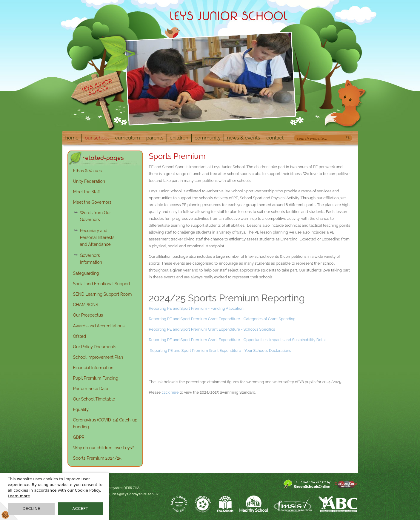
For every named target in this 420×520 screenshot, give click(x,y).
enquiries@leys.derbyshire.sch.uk (131, 494)
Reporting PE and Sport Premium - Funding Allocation (197, 308)
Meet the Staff (87, 192)
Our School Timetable (94, 399)
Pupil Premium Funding (96, 378)
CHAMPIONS (86, 305)
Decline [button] (31, 509)
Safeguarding (86, 273)
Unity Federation (89, 181)
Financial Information (93, 368)
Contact (275, 138)
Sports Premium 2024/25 (97, 458)
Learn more (19, 496)
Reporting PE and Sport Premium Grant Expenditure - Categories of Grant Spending (222, 319)
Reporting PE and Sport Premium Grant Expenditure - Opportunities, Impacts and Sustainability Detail (238, 340)
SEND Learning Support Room (103, 294)
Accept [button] (80, 509)
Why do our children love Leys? (104, 448)
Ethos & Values (87, 171)
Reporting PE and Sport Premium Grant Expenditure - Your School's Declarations (220, 350)
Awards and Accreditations (99, 326)
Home (72, 138)
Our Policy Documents (95, 347)
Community (208, 138)
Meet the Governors (92, 202)
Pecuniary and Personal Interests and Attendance (97, 237)
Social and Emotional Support (102, 284)
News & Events (243, 138)
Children (179, 138)
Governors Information (91, 259)
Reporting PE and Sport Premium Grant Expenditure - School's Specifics (212, 329)
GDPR (79, 437)
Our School (97, 138)
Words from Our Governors (96, 216)
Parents (155, 138)
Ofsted (80, 336)
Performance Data (91, 389)
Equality (81, 409)
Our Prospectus (88, 315)
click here (170, 392)
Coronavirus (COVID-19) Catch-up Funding (105, 423)
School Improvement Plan (98, 357)
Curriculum (128, 138)
